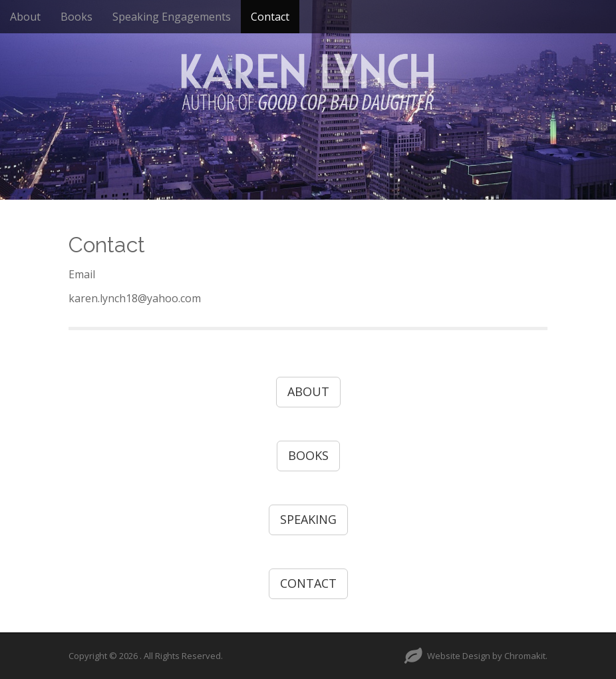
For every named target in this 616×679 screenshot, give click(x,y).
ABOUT (308, 391)
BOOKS (308, 455)
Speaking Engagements (172, 17)
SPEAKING (308, 519)
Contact (270, 17)
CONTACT (308, 583)
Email (83, 274)
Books (77, 17)
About (25, 17)
